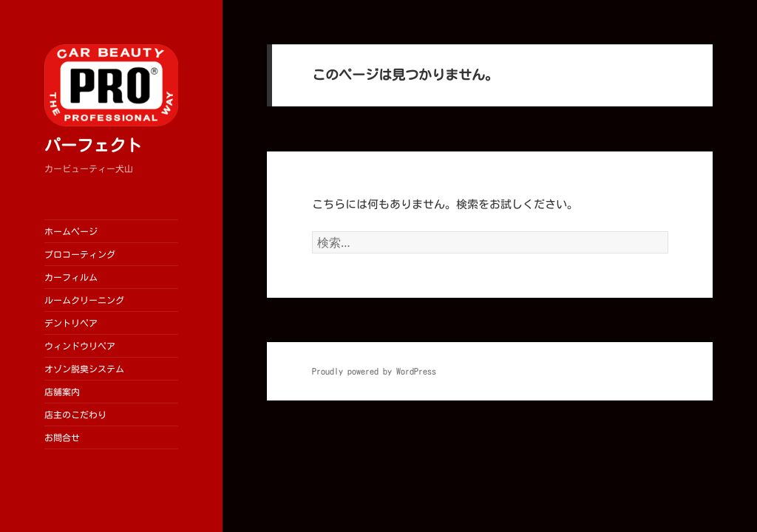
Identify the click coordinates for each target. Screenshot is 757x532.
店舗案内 (62, 392)
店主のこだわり (75, 415)
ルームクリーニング (84, 300)
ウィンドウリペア (80, 346)
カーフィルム (71, 277)
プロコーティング (80, 254)
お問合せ (62, 437)
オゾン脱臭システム (84, 369)
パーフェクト (93, 146)
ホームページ (71, 231)
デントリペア (71, 323)
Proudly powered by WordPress (374, 371)
